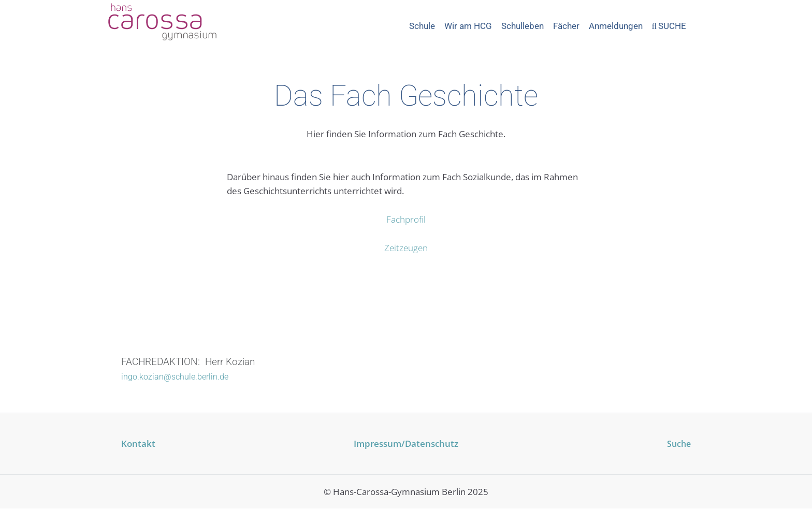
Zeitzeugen (406, 248)
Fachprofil (406, 219)
